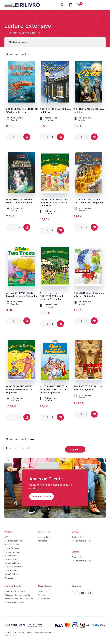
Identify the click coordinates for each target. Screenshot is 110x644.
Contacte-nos (44, 599)
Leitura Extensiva (12, 548)
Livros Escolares (12, 563)
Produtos (9, 532)
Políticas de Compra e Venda (17, 595)
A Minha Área (44, 537)
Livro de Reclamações (14, 602)
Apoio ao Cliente (42, 496)
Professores (44, 532)
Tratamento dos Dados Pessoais (19, 599)
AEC (6, 537)
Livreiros (76, 532)
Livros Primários (12, 570)
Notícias (42, 595)
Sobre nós (43, 591)
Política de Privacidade (15, 591)
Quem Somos (45, 586)
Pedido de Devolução (81, 541)
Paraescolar (10, 578)
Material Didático (12, 544)
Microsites (43, 541)
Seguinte (75, 449)
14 (29, 448)
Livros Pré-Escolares (14, 567)
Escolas (76, 552)
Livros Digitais (11, 559)
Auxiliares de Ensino (13, 541)
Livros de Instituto (12, 552)
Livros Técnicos (11, 574)
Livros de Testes (12, 556)
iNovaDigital (10, 636)
